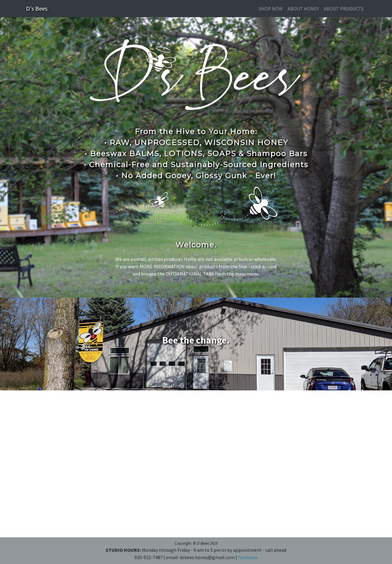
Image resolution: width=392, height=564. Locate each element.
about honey (303, 9)
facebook (248, 557)
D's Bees (37, 8)
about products (344, 9)
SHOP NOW (271, 9)
